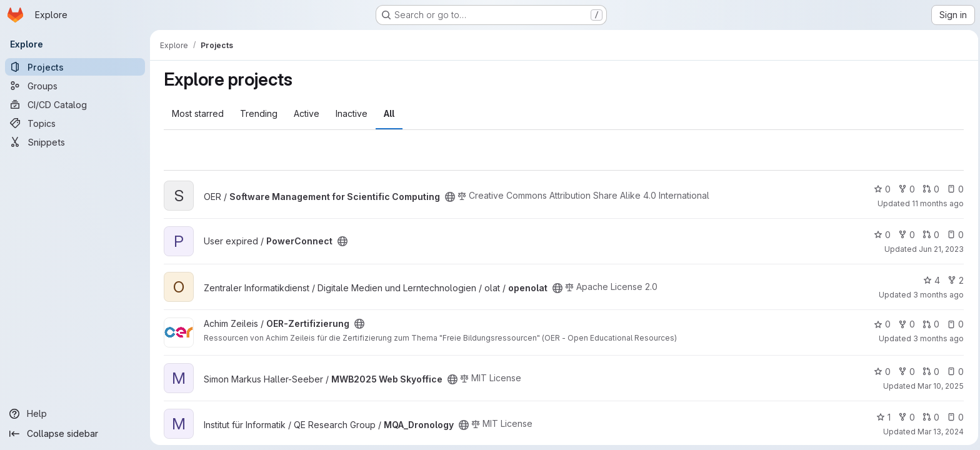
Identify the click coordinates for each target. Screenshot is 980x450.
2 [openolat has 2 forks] (954, 280)
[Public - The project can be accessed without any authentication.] (449, 197)
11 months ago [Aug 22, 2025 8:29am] (937, 203)
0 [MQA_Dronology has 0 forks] (905, 417)
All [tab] (388, 113)
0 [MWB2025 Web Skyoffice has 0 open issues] (954, 372)
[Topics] (75, 123)
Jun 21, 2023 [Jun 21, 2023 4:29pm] (940, 249)
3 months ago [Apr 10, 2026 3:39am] (937, 338)
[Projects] (75, 67)
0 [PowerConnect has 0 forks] (905, 235)
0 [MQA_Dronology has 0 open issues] (954, 417)
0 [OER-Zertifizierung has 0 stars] (881, 324)
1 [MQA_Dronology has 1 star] (882, 417)
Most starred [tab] (197, 113)
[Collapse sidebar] (75, 434)
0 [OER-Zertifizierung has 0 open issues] (954, 324)
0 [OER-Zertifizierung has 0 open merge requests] (930, 324)
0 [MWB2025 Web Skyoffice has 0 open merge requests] (930, 372)
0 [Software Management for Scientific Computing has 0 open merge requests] (930, 189)
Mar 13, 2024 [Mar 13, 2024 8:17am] (939, 432)
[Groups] (75, 86)
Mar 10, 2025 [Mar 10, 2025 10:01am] (939, 386)
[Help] (75, 414)
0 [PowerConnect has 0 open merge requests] (930, 235)
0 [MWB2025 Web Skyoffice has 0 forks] (905, 372)
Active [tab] (305, 113)
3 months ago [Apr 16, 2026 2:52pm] (937, 295)
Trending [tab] (257, 113)
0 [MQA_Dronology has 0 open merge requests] (930, 417)
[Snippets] (75, 142)
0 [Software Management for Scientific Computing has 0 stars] (881, 189)
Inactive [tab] (350, 113)
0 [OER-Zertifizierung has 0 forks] (905, 324)
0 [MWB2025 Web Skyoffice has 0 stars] (881, 372)
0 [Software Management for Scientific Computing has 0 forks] (905, 189)
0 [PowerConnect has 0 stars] (881, 235)
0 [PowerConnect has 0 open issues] (954, 235)
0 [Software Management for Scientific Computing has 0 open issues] (954, 189)
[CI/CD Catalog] (75, 104)
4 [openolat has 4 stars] (930, 280)
